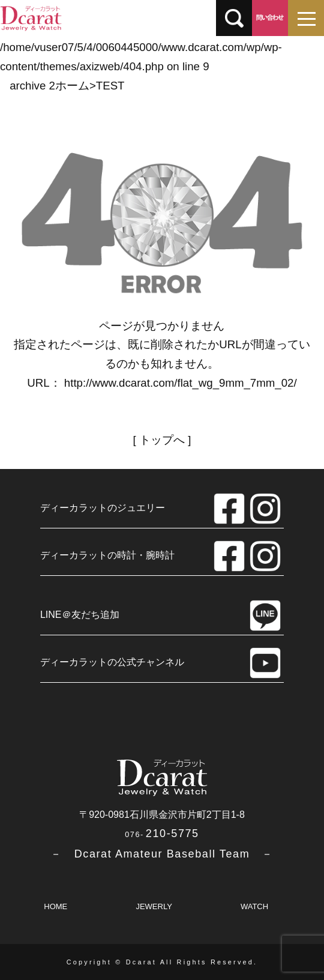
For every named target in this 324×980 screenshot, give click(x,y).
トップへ (162, 440)
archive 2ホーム (49, 86)
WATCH (254, 906)
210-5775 (162, 833)
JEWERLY (154, 906)
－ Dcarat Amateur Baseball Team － (162, 854)
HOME (55, 906)
